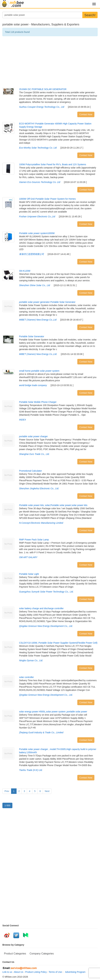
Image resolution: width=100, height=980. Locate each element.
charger (33, 436)
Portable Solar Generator (32, 336)
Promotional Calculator (31, 471)
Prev (7, 791)
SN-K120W (25, 271)
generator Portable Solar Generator (47, 302)
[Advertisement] (50, 62)
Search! (90, 15)
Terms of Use (55, 972)
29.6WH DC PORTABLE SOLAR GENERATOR (43, 89)
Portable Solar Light (29, 574)
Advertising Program (75, 972)
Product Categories (15, 954)
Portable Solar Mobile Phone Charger (38, 402)
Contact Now (86, 114)
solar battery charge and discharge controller (41, 608)
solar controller (27, 677)
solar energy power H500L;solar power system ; (53, 712)
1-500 (7, 805)
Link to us (7, 972)
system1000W (37, 233)
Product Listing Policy (36, 972)
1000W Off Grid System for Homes (47, 199)
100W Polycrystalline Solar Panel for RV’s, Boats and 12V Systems (53, 164)
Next (47, 791)
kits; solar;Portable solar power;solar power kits (53, 505)
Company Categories (42, 954)
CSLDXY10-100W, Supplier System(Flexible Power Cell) (58, 643)
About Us (19, 972)
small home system (39, 371)
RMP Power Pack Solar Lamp (34, 540)
